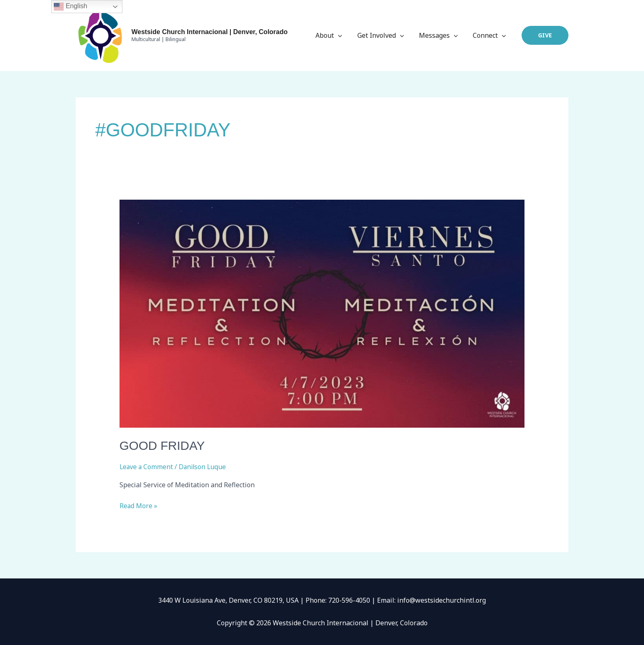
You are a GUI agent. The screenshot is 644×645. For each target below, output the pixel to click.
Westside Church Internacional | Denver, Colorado (209, 32)
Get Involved (385, 35)
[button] (545, 35)
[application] (345, 35)
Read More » (139, 505)
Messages (441, 35)
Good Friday (162, 446)
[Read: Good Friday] (322, 313)
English (70, 7)
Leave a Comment (147, 467)
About (336, 35)
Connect (490, 35)
